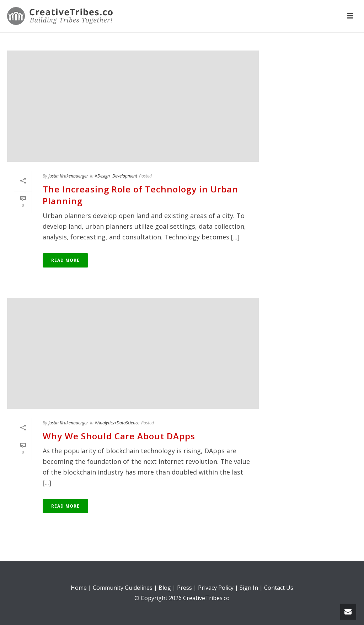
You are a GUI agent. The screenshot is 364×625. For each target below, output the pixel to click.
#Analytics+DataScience (117, 423)
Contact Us (279, 588)
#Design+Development (116, 176)
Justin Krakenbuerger (68, 176)
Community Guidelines (123, 588)
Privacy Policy (216, 588)
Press (184, 588)
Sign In (249, 588)
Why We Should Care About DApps (119, 436)
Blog (165, 588)
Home (79, 588)
